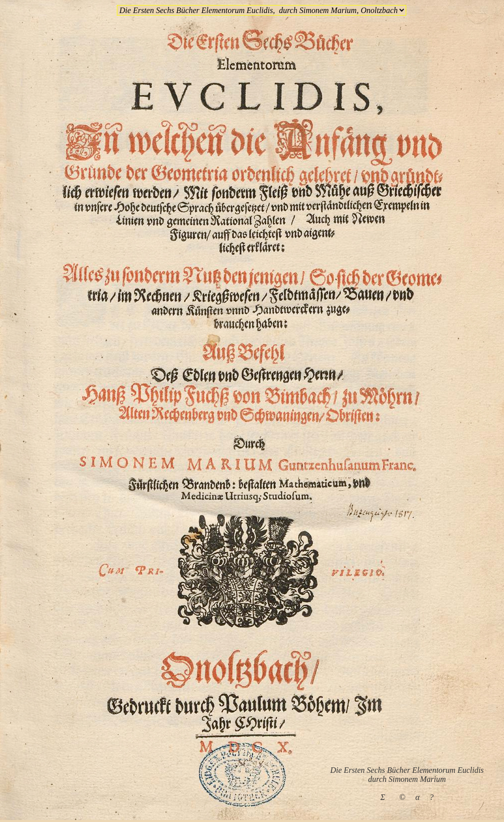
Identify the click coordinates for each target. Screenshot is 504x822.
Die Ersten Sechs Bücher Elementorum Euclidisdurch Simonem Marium (407, 775)
